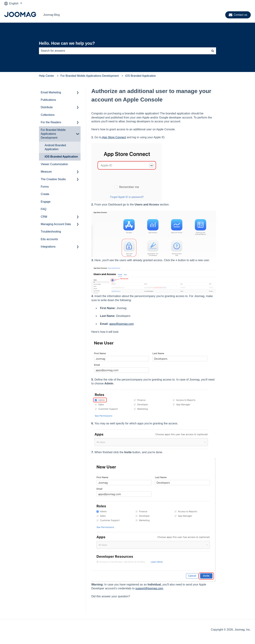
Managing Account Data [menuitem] (56, 224)
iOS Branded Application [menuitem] (61, 157)
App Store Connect (114, 137)
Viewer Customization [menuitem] (54, 164)
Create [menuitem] (45, 194)
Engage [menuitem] (46, 202)
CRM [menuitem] (44, 217)
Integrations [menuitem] (48, 247)
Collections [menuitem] (48, 115)
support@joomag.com (149, 588)
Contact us (238, 15)
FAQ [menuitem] (44, 209)
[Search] (213, 51)
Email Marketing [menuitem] (51, 92)
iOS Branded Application (141, 76)
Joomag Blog (51, 15)
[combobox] (124, 51)
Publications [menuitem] (48, 100)
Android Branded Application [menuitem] (55, 147)
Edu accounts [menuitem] (49, 239)
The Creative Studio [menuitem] (53, 179)
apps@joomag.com (121, 324)
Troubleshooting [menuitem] (51, 232)
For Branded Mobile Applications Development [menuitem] (53, 134)
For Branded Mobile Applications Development (90, 76)
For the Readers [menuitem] (51, 122)
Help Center (46, 76)
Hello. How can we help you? (67, 43)
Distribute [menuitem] (47, 107)
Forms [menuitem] (45, 187)
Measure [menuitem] (46, 172)
